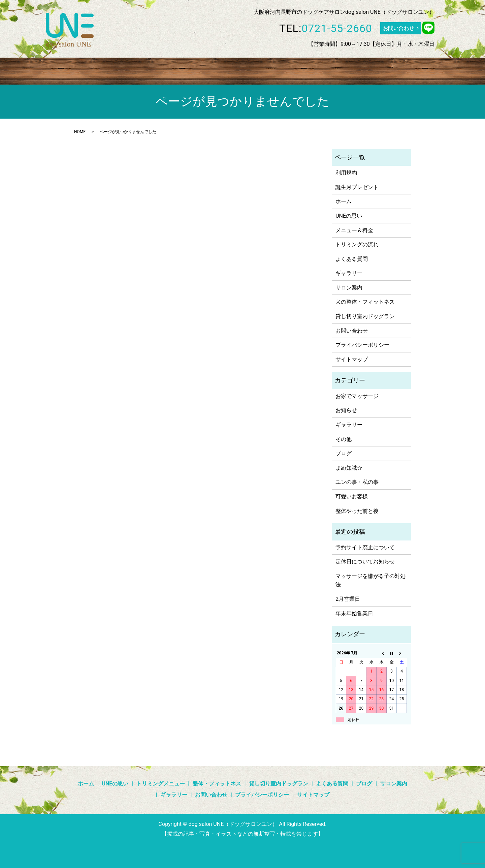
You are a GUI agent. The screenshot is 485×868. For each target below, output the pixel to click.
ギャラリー (367, 70)
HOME (80, 132)
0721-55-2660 (337, 28)
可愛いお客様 (352, 497)
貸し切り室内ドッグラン (256, 70)
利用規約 (346, 173)
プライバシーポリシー (362, 345)
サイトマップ (352, 359)
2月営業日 (348, 599)
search (426, 70)
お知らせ (346, 410)
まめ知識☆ (349, 468)
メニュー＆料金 (354, 230)
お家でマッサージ (357, 396)
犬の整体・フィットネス (365, 302)
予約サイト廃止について (365, 547)
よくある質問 (309, 70)
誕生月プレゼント (357, 187)
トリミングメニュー (141, 70)
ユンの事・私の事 (357, 482)
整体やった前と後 (357, 511)
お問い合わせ (399, 28)
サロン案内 (401, 70)
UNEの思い (97, 70)
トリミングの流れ (357, 244)
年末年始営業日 (354, 613)
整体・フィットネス (196, 70)
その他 (344, 439)
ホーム (69, 70)
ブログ (339, 70)
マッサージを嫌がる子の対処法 (370, 580)
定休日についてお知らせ (365, 562)
